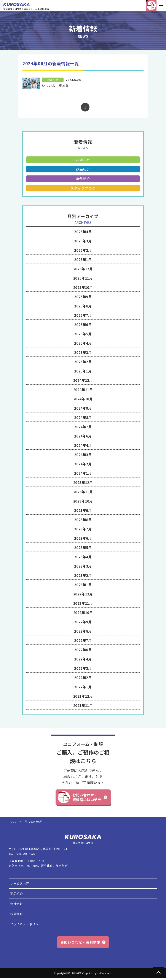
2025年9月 (83, 297)
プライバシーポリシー (26, 924)
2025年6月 (83, 325)
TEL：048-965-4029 (22, 854)
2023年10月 (83, 501)
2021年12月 (83, 696)
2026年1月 (83, 259)
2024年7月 (83, 427)
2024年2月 (83, 464)
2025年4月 (83, 343)
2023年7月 (83, 529)
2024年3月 (83, 455)
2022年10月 (83, 612)
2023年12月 (83, 482)
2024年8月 (83, 417)
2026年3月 (83, 241)
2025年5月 (83, 334)
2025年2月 (83, 362)
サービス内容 (20, 883)
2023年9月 (83, 510)
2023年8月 (83, 520)
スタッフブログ (83, 188)
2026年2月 (83, 250)
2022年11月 (83, 603)
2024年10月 (83, 399)
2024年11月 (83, 390)
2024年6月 (83, 436)
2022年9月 (83, 622)
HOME (12, 822)
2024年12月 (83, 380)
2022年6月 (83, 650)
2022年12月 (83, 594)
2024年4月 (83, 445)
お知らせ (83, 160)
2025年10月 (83, 287)
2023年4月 (83, 557)
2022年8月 (83, 631)
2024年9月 (83, 408)
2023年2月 (83, 575)
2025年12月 (83, 269)
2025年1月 (83, 371)
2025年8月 (83, 306)
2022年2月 (83, 678)
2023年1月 (83, 585)
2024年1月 (83, 473)
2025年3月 (83, 352)
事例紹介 (83, 179)
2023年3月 (83, 566)
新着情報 (16, 914)
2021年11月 (83, 705)
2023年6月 (83, 538)
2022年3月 (83, 668)
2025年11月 (83, 278)
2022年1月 (83, 687)
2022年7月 (83, 640)
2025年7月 (83, 315)
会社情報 (16, 904)
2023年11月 (83, 492)
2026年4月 (83, 232)
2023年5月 (83, 547)
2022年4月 (83, 659)
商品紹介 (83, 169)
